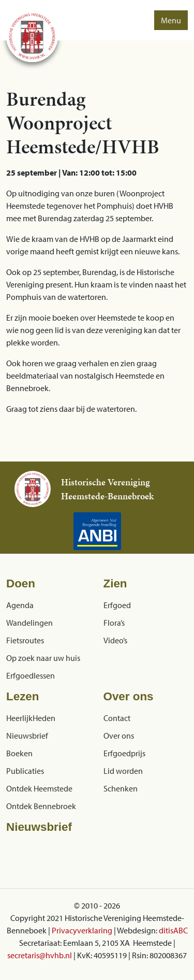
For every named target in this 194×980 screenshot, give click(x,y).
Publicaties (25, 771)
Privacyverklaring (82, 930)
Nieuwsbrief (27, 736)
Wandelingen (29, 623)
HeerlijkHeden (31, 718)
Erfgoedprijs (124, 753)
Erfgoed (117, 605)
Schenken (121, 788)
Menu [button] (171, 20)
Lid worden (123, 771)
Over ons (119, 736)
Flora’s (114, 623)
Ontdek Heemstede (39, 788)
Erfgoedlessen (31, 675)
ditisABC (173, 930)
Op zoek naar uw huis (43, 658)
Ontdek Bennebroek (41, 806)
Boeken (19, 753)
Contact (117, 718)
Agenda (20, 605)
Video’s (115, 640)
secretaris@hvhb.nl (40, 955)
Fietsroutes (25, 640)
